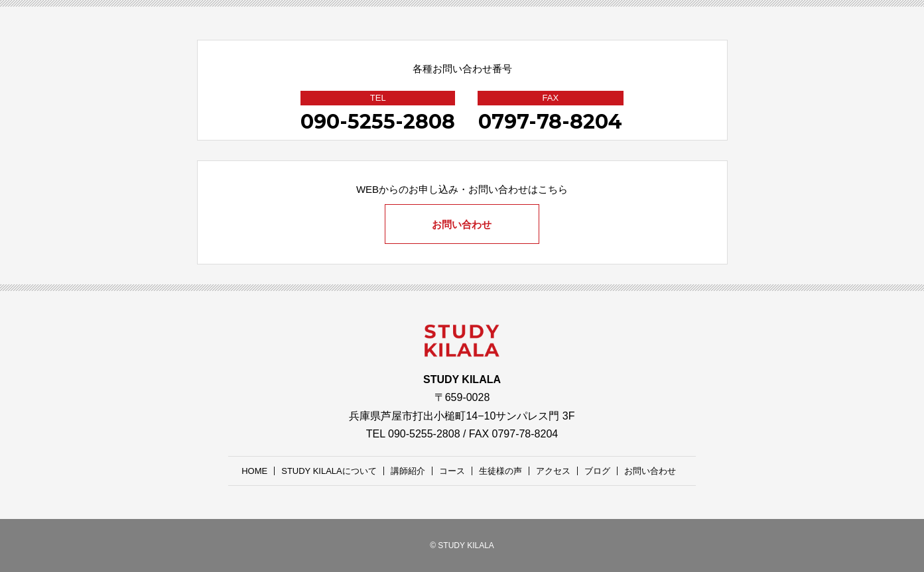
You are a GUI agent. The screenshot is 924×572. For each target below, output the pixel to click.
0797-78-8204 (550, 122)
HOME (254, 471)
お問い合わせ (462, 224)
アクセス (553, 471)
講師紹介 (408, 471)
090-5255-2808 (378, 122)
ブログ (597, 471)
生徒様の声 (500, 471)
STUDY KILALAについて (329, 471)
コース (452, 471)
